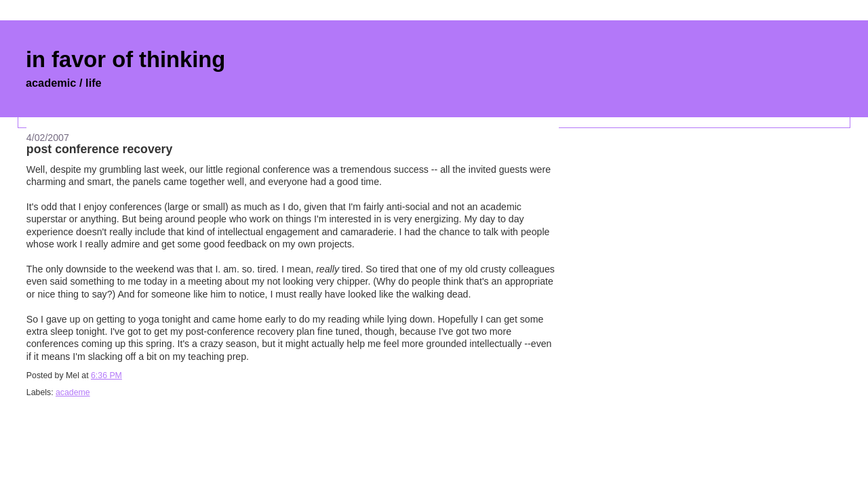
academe (73, 392)
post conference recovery (99, 149)
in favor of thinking (125, 59)
